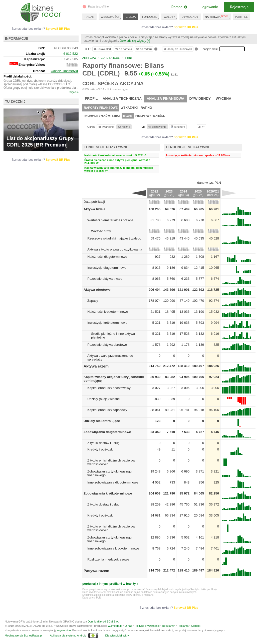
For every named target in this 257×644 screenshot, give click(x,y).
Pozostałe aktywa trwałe (105, 279)
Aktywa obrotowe (97, 290)
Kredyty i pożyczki (100, 449)
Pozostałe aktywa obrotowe (107, 345)
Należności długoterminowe (107, 257)
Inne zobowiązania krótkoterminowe (113, 548)
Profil (91, 98)
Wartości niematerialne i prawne (110, 220)
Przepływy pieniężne (150, 116)
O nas (128, 626)
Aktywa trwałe (94, 209)
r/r (201, 127)
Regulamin (169, 626)
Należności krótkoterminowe (108, 312)
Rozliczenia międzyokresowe (108, 559)
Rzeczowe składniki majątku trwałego (114, 238)
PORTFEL (241, 17)
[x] (149, 41)
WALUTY (169, 17)
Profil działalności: (18, 76)
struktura (178, 127)
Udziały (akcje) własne (103, 399)
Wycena (223, 98)
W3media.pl (115, 626)
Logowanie (209, 7)
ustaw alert (102, 49)
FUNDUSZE (150, 17)
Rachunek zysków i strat (102, 116)
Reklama (183, 626)
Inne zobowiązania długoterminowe (113, 482)
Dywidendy (200, 98)
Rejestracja (239, 7)
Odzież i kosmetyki (64, 71)
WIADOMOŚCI (110, 17)
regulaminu (64, 630)
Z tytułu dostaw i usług (103, 443)
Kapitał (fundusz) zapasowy (107, 410)
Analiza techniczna (122, 98)
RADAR (89, 17)
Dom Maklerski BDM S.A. (103, 621)
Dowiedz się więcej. (133, 41)
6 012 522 (71, 54)
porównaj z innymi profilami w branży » (110, 584)
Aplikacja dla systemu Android (68, 635)
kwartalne (106, 127)
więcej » (74, 92)
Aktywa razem (96, 366)
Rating (146, 108)
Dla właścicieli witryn (118, 635)
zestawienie (157, 127)
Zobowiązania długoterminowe (107, 432)
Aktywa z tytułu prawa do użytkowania (115, 249)
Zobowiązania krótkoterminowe (108, 493)
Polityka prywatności (147, 626)
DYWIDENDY (190, 17)
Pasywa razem (96, 571)
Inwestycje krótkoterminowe (107, 323)
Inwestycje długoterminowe (107, 268)
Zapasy (93, 301)
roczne (124, 127)
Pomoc (179, 7)
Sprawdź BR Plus (186, 27)
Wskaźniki (129, 108)
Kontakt (196, 626)
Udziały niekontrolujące (102, 421)
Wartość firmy (101, 231)
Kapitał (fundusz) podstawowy (109, 388)
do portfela (123, 49)
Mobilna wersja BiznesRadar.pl (24, 635)
